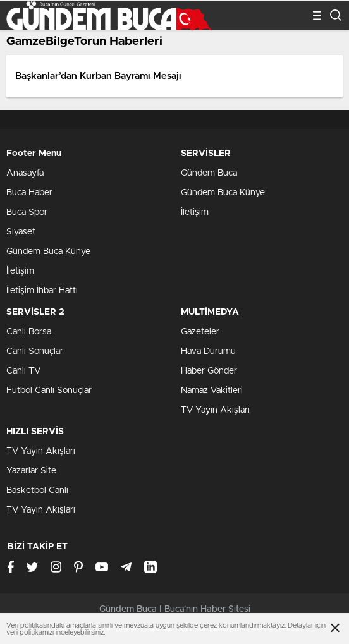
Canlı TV (23, 371)
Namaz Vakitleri (212, 391)
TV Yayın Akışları (215, 410)
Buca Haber (29, 193)
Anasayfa (25, 173)
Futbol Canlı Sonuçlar (49, 391)
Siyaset (21, 232)
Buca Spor (27, 212)
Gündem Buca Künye (48, 252)
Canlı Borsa (29, 332)
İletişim (20, 271)
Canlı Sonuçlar (35, 351)
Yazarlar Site (31, 471)
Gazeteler (200, 332)
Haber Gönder (209, 371)
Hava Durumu (208, 351)
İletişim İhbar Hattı (42, 291)
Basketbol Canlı (37, 490)
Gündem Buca (209, 173)
